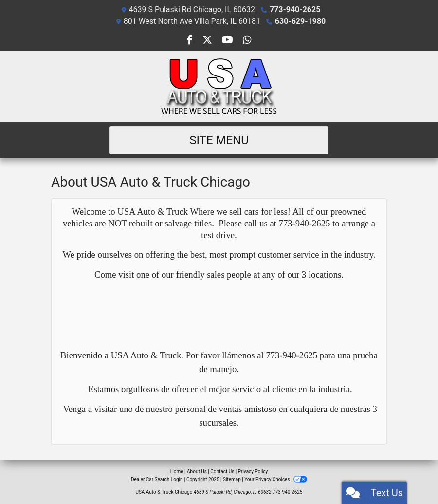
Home (177, 472)
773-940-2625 (295, 9)
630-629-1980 (300, 21)
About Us (197, 472)
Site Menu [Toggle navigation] (219, 140)
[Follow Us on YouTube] (228, 41)
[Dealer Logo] (219, 86)
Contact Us (222, 472)
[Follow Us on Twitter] (208, 41)
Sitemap (232, 479)
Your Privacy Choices (276, 479)
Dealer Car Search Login (157, 479)
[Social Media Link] (247, 41)
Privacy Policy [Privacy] (253, 472)
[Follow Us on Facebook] (191, 41)
